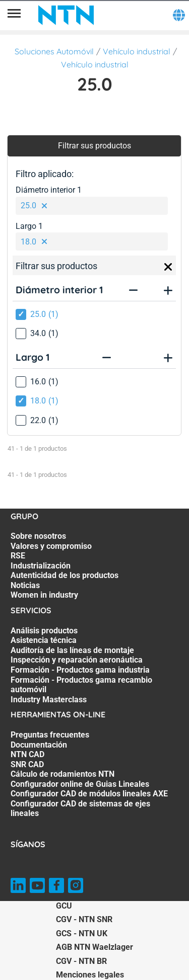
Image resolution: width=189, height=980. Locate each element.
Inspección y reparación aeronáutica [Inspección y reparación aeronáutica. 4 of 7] (77, 660)
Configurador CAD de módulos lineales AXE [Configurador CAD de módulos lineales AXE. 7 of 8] (89, 794)
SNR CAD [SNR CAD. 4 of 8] (27, 764)
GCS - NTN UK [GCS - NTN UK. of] (82, 933)
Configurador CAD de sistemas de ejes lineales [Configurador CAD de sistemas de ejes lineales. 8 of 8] (80, 809)
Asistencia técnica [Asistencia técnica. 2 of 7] (44, 640)
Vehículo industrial (137, 51)
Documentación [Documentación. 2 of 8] (39, 745)
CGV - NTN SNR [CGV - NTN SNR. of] (84, 919)
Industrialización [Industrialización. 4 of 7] (41, 566)
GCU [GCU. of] (64, 906)
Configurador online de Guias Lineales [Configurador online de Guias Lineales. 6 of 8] (80, 784)
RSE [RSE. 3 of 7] (18, 556)
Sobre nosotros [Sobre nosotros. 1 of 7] (38, 536)
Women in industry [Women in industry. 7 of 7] (44, 595)
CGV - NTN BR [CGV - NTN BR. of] (81, 961)
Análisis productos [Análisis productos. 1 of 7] (44, 631)
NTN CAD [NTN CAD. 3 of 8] (27, 754)
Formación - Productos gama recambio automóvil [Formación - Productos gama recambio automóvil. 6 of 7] (81, 685)
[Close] (168, 267)
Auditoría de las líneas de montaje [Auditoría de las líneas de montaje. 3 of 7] (72, 650)
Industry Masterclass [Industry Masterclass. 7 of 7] (49, 700)
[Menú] (14, 15)
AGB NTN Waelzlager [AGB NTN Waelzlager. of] (94, 947)
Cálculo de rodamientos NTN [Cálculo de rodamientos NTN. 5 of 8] (62, 774)
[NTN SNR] (66, 15)
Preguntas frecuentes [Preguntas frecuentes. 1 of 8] (50, 735)
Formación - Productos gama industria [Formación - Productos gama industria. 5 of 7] (80, 670)
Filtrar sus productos (94, 146)
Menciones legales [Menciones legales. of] (90, 975)
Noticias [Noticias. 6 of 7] (25, 585)
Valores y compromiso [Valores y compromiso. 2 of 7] (51, 546)
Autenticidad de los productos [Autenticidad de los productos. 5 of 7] (65, 575)
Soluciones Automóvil (54, 51)
